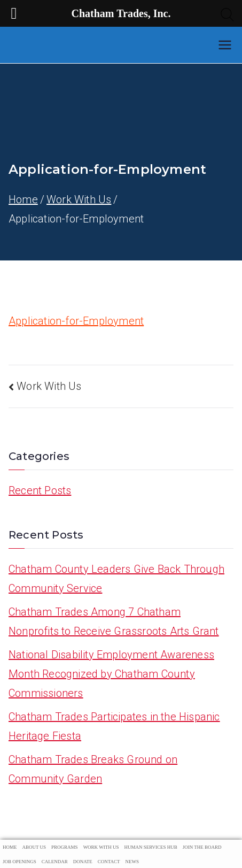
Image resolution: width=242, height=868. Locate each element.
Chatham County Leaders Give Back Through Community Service (116, 579)
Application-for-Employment (76, 321)
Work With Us (49, 386)
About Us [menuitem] (34, 847)
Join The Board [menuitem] (202, 847)
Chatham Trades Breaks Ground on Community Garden (93, 769)
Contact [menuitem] (109, 862)
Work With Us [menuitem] (101, 847)
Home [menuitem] (10, 847)
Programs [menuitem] (65, 847)
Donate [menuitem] (83, 862)
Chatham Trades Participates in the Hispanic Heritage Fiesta (114, 726)
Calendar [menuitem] (55, 862)
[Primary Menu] (225, 45)
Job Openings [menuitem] (19, 862)
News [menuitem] (132, 862)
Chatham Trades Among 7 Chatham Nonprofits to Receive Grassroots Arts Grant (114, 621)
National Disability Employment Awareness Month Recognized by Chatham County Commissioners (111, 674)
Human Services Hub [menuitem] (150, 847)
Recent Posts (40, 490)
